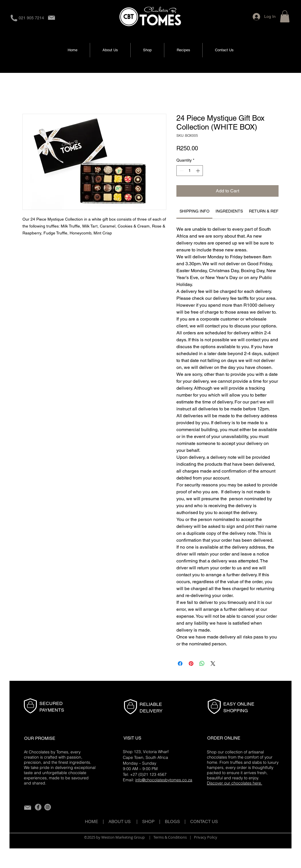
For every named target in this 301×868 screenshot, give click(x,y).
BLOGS (175, 821)
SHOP (148, 821)
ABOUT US (120, 821)
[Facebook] (38, 807)
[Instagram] (48, 807)
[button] (285, 16)
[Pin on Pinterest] (191, 664)
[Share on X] (213, 664)
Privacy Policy (206, 837)
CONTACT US (204, 821)
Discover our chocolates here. (235, 783)
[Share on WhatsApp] (202, 664)
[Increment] (198, 171)
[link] (195, 211)
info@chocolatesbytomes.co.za (164, 780)
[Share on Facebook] (180, 664)
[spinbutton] (190, 171)
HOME (92, 821)
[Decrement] (181, 171)
